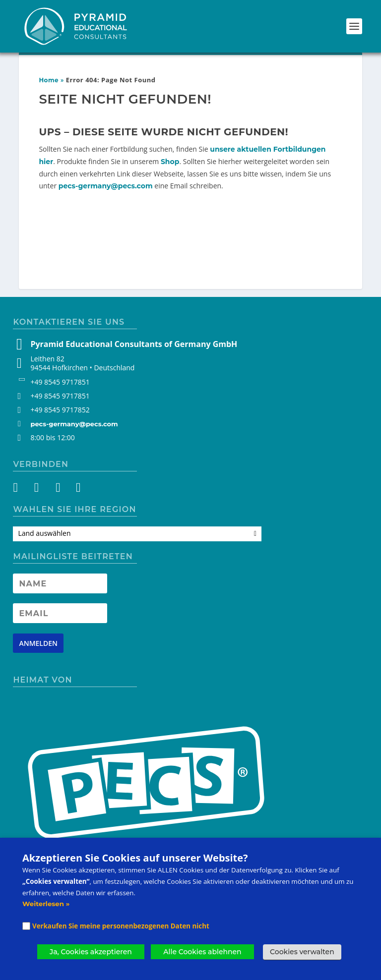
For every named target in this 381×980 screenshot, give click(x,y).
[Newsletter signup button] (38, 643)
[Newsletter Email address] (60, 613)
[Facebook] (21, 489)
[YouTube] (57, 489)
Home (49, 80)
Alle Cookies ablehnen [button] (202, 952)
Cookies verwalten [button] (302, 952)
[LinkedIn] (75, 489)
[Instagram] (39, 489)
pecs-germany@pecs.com (106, 186)
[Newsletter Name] (60, 583)
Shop (170, 162)
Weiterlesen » (46, 904)
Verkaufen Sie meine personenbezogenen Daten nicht (121, 926)
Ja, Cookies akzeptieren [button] (91, 952)
